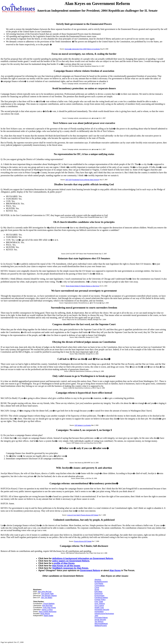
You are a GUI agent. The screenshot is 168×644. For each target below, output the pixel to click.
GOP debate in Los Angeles (83, 425)
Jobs (96, 616)
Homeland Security (102, 610)
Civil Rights (99, 584)
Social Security (100, 620)
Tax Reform (99, 622)
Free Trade (99, 602)
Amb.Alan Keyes (49, 608)
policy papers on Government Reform (71, 561)
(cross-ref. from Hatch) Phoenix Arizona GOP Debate (83, 515)
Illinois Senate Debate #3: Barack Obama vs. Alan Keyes (82, 286)
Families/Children (101, 598)
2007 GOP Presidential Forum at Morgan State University (82, 180)
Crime (97, 588)
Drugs (97, 590)
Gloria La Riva (47, 610)
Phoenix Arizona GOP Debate (83, 541)
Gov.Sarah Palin (47, 594)
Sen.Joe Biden (47, 598)
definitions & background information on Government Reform (83, 558)
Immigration (99, 612)
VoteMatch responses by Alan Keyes (70, 568)
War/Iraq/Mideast (101, 624)
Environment (99, 596)
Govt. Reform (100, 604)
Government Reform (90, 570)
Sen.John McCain (45, 592)
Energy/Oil (99, 594)
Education (98, 592)
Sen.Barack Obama (49, 596)
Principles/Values (101, 618)
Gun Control (99, 606)
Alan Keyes (115, 570)
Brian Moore (45, 614)
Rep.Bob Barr (47, 606)
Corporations (99, 586)
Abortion (98, 580)
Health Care (99, 608)
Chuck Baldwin (49, 604)
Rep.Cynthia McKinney (48, 612)
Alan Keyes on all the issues (66, 566)
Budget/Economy (101, 582)
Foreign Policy (100, 600)
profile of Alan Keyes (64, 563)
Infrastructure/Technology (104, 614)
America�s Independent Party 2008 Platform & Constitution (82, 49)
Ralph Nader (48, 616)
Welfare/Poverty (101, 626)
